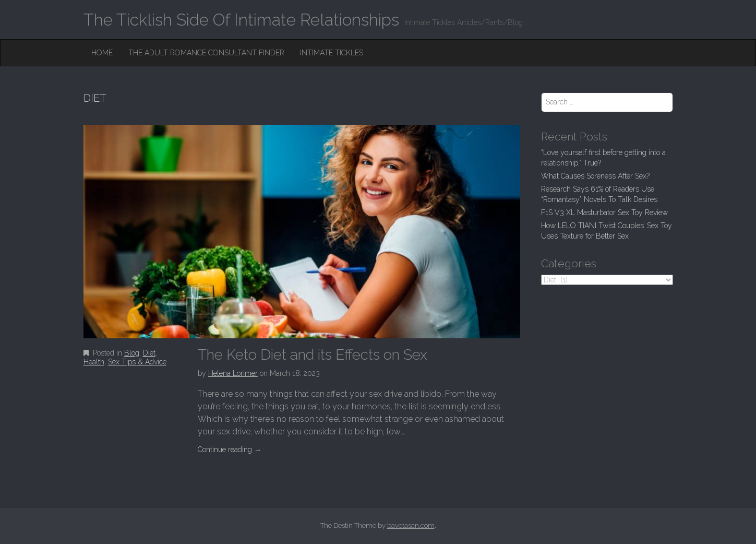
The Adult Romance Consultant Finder (206, 53)
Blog (132, 353)
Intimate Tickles (332, 53)
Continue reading (230, 450)
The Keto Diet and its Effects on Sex (313, 355)
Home (102, 53)
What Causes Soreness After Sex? (595, 176)
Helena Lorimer (233, 373)
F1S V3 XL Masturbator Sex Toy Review (604, 212)
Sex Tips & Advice (137, 362)
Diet (149, 353)
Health (94, 362)
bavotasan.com (411, 525)
